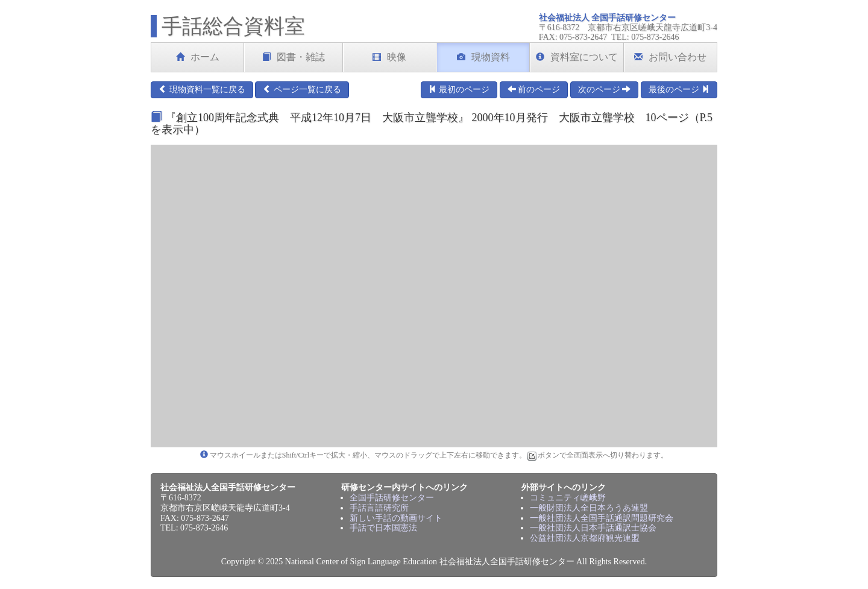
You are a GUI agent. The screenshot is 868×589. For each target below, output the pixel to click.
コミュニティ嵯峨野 (568, 498)
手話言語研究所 (379, 508)
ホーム (198, 57)
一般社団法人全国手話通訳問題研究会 (602, 518)
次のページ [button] (605, 89)
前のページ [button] (534, 89)
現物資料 (483, 57)
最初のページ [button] (459, 89)
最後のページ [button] (679, 89)
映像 (389, 57)
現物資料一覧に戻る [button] (202, 89)
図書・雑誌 (294, 57)
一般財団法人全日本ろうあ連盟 (589, 508)
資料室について (577, 57)
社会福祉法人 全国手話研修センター (608, 18)
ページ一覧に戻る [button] (302, 89)
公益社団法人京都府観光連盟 (585, 538)
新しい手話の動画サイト (396, 518)
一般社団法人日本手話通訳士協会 (593, 528)
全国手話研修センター (392, 498)
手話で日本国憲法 (383, 528)
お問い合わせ (670, 57)
